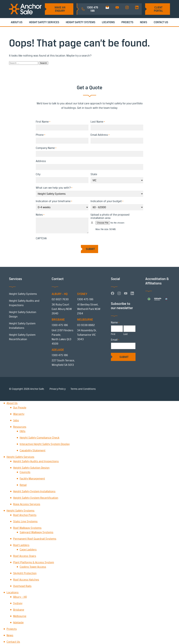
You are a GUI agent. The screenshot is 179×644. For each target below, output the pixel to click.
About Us (17, 22)
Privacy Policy (58, 389)
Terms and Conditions (83, 389)
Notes (40, 215)
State (94, 174)
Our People (20, 408)
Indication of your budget (107, 201)
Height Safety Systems (81, 22)
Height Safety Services (44, 22)
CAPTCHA (41, 238)
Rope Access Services (27, 504)
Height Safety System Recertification (36, 498)
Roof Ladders (21, 545)
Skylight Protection (25, 573)
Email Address (100, 135)
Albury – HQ (20, 597)
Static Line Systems (25, 521)
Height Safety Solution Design (31, 468)
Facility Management (32, 479)
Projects (127, 22)
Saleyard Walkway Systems (37, 532)
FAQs (23, 431)
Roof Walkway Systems (27, 528)
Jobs (16, 420)
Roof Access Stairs (25, 556)
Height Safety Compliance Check (40, 438)
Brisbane (19, 610)
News (144, 22)
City (38, 174)
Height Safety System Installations (34, 491)
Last (126, 334)
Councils (25, 472)
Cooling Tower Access (33, 567)
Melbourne (20, 616)
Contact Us (161, 22)
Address (41, 161)
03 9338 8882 (86, 325)
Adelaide (18, 622)
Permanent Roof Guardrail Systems (35, 539)
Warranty (19, 414)
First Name (43, 122)
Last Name (98, 122)
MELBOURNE (85, 320)
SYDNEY (82, 294)
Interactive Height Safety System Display (45, 444)
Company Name (46, 148)
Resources (20, 427)
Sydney (18, 603)
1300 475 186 (85, 299)
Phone (41, 135)
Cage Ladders (28, 550)
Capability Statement (33, 450)
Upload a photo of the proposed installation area (110, 216)
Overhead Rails (22, 586)
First (113, 334)
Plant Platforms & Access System (34, 562)
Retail (23, 485)
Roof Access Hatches (26, 580)
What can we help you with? (54, 188)
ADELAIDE (58, 350)
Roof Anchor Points (25, 515)
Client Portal (158, 9)
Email (115, 340)
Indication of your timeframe (54, 201)
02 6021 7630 (60, 299)
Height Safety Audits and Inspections (36, 461)
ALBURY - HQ (60, 294)
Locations (108, 22)
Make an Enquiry (60, 9)
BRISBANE (58, 320)
